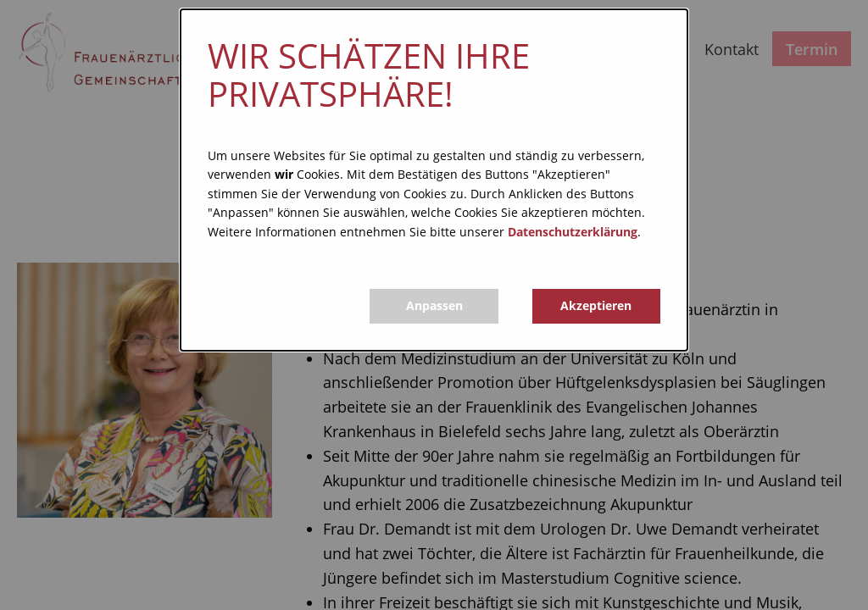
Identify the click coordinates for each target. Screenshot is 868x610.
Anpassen (434, 305)
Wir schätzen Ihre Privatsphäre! (369, 75)
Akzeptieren (596, 305)
